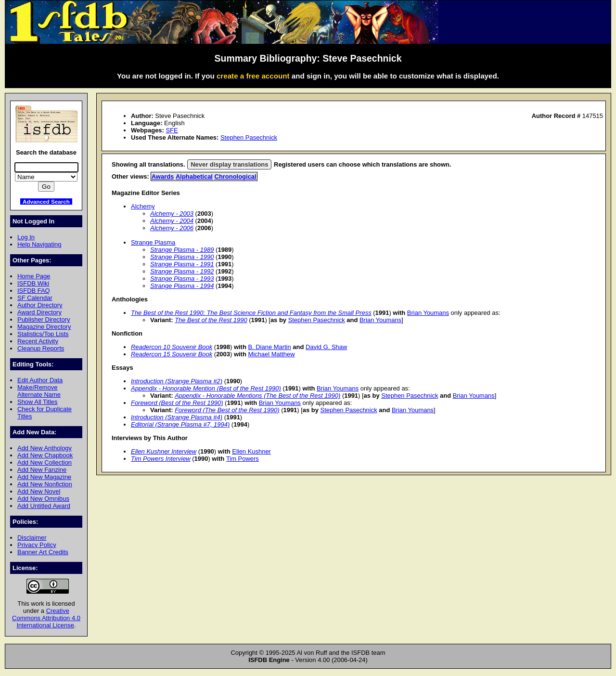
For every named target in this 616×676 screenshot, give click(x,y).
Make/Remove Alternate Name (39, 391)
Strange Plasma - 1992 (182, 271)
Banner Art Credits (43, 552)
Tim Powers (243, 459)
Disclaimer (32, 538)
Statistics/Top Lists (43, 334)
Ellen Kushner (251, 451)
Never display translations (229, 164)
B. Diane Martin (269, 347)
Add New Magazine (44, 477)
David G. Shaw (326, 347)
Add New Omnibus (43, 499)
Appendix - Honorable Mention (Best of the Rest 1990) (206, 388)
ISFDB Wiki (33, 283)
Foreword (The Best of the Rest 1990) (227, 410)
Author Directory (40, 305)
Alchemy (143, 206)
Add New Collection (45, 462)
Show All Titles (38, 402)
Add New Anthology (45, 448)
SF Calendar (35, 298)
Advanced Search (46, 201)
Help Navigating (39, 244)
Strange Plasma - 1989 (182, 250)
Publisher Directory (44, 319)
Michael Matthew (271, 354)
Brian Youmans (428, 313)
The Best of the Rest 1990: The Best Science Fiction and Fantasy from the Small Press (251, 313)
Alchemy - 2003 (172, 214)
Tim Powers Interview (161, 459)
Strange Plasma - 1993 (182, 279)
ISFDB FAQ (34, 291)
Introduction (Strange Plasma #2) (177, 381)
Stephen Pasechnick (249, 137)
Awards (163, 176)
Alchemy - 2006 (172, 228)
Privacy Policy (37, 545)
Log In (26, 237)
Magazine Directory (44, 327)
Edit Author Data (40, 380)
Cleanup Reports (41, 348)
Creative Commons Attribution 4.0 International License (46, 618)
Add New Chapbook (45, 455)
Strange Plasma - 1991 (182, 264)
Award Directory (39, 312)
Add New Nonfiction (45, 484)
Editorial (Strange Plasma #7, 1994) (180, 424)
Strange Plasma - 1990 (182, 257)
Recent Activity (38, 341)
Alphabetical (194, 176)
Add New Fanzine (42, 470)
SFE (172, 130)
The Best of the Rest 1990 (211, 320)
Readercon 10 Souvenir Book (172, 347)
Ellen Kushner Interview (164, 451)
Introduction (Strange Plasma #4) (177, 417)
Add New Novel (39, 491)
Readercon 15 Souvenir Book (172, 354)
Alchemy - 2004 (172, 221)
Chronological (236, 176)
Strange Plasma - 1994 (182, 286)
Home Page (34, 276)
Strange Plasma (153, 242)
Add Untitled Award (44, 506)
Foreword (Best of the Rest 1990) (177, 403)
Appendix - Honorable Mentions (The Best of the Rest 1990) (257, 396)
